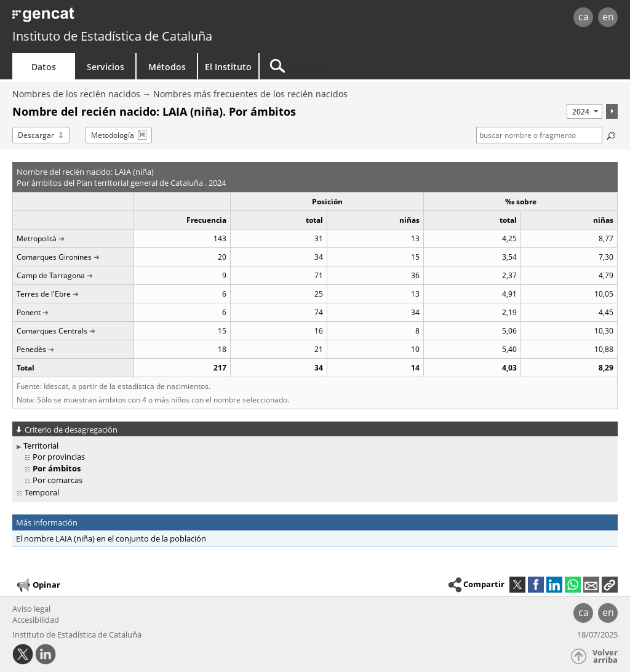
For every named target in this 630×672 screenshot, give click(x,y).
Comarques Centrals (52, 331)
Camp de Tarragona (51, 275)
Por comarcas (58, 480)
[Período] (584, 111)
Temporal (42, 492)
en (608, 17)
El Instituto (228, 67)
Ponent (29, 312)
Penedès (31, 349)
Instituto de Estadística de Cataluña (112, 36)
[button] (610, 585)
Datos (44, 67)
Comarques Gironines (54, 257)
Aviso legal (31, 609)
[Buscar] (364, 66)
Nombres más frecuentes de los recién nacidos (250, 94)
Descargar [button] (36, 135)
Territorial (41, 446)
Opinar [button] (38, 585)
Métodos (167, 67)
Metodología (113, 135)
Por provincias (59, 457)
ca (584, 17)
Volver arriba (605, 656)
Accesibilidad (36, 620)
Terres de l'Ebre (44, 294)
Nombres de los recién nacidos (76, 94)
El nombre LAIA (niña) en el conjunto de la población (111, 538)
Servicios (106, 67)
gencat (134, 18)
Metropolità (37, 238)
